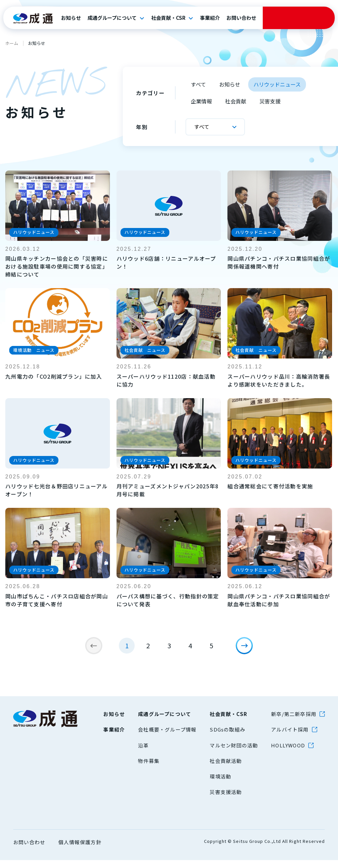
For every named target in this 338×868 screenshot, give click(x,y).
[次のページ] (248, 650)
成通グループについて (112, 18)
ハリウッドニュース (277, 84)
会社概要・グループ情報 (167, 737)
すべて (198, 84)
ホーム (12, 43)
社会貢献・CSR (168, 18)
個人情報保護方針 (80, 850)
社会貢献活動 (226, 769)
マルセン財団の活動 (234, 753)
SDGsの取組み (227, 737)
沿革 (143, 753)
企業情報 (201, 101)
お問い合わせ (241, 18)
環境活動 (220, 784)
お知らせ (71, 18)
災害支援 (270, 101)
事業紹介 (210, 18)
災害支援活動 (226, 800)
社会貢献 (236, 101)
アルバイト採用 (290, 737)
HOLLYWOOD (288, 753)
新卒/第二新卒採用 (294, 722)
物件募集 (149, 769)
